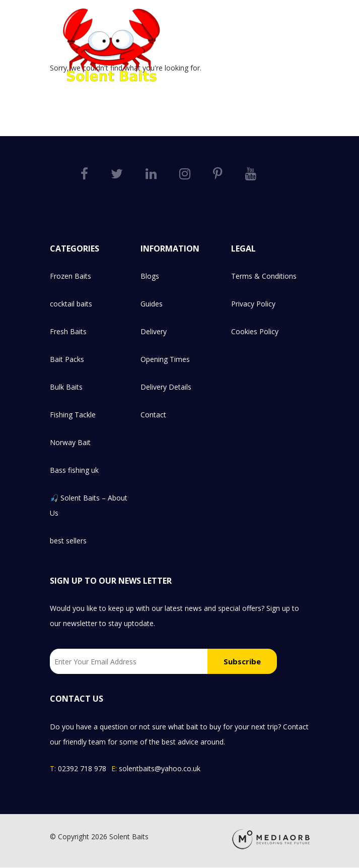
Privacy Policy (253, 304)
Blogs (150, 276)
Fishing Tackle (73, 415)
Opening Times (165, 359)
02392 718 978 (82, 768)
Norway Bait (70, 442)
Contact (153, 415)
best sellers (68, 541)
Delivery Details (166, 387)
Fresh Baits (68, 331)
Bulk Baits (66, 387)
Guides (152, 304)
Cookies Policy (255, 331)
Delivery (154, 331)
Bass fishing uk (74, 470)
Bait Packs (67, 359)
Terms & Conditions (264, 276)
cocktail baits (71, 304)
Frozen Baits (70, 276)
